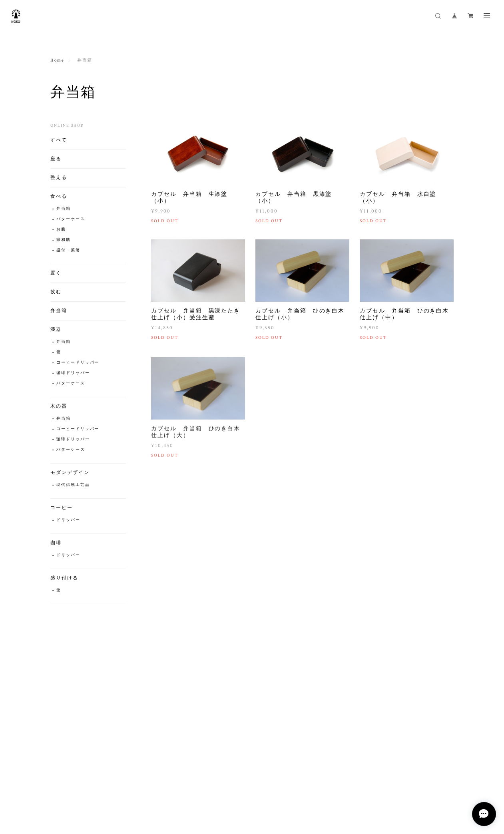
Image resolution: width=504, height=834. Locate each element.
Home (57, 60)
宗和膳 (64, 240)
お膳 (61, 230)
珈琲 (56, 543)
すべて (59, 140)
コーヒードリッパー (78, 363)
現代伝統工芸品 (73, 485)
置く (56, 273)
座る (56, 159)
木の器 (59, 406)
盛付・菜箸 (68, 250)
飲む (56, 292)
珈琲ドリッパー (73, 373)
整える (59, 178)
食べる (59, 196)
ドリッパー (68, 520)
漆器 (56, 329)
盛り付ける (64, 578)
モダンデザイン (70, 473)
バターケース (71, 219)
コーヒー (62, 508)
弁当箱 (64, 209)
